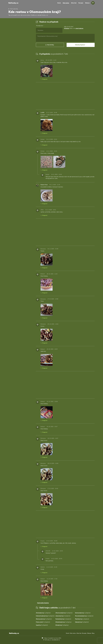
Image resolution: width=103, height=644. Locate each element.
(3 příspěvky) (63, 622)
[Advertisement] (21, 45)
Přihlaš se (67, 28)
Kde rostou (66, 3)
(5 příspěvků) (64, 613)
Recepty (81, 3)
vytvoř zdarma (79, 28)
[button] (50, 45)
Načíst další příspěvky (43, 603)
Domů (59, 3)
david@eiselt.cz (56, 640)
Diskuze (87, 3)
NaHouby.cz (13, 3)
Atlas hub (74, 3)
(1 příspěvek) (43, 613)
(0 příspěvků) (45, 616)
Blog (93, 633)
